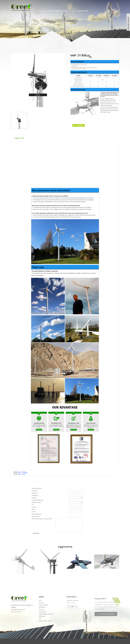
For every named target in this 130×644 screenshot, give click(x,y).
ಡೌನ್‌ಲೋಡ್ (58, 11)
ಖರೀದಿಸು (51, 11)
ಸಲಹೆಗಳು (66, 11)
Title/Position (35, 495)
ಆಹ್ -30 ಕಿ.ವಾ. (22, 474)
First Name (34, 491)
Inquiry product (35, 516)
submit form (36, 533)
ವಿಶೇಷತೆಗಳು (80, 125)
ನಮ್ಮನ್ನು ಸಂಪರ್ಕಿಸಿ (83, 11)
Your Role (34, 498)
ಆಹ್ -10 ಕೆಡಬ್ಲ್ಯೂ (23, 472)
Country (34, 507)
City (33, 505)
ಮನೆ (38, 11)
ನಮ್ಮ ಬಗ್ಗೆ (73, 11)
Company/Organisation (38, 500)
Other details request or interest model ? (42, 519)
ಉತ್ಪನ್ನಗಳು (44, 11)
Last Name (34, 493)
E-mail (33, 512)
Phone (33, 509)
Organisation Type (36, 502)
